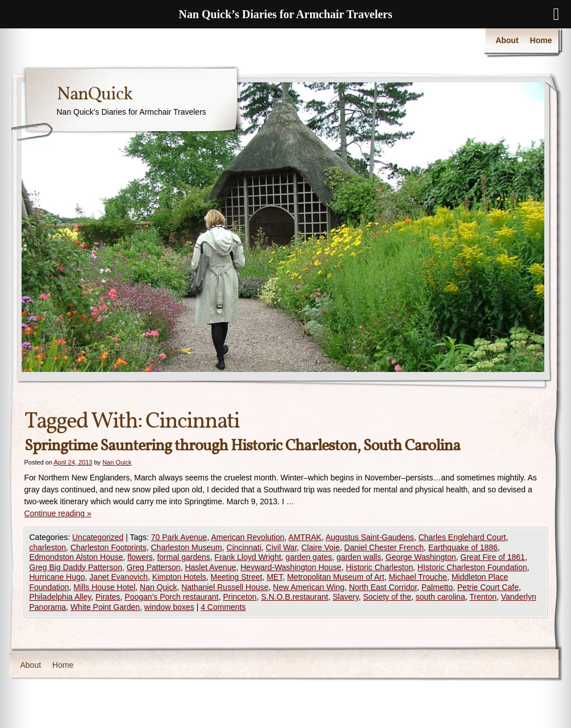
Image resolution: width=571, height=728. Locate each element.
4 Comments (223, 607)
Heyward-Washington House (291, 567)
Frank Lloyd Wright (248, 557)
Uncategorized (98, 537)
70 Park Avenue (179, 537)
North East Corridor (383, 587)
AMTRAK (305, 537)
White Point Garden (105, 607)
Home (541, 40)
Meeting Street (237, 577)
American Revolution (247, 537)
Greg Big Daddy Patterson (76, 567)
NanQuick (95, 95)
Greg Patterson (154, 567)
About (507, 40)
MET (274, 577)
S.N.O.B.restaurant (294, 597)
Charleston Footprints (109, 547)
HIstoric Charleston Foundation (472, 567)
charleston (48, 547)
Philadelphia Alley (61, 597)
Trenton (483, 597)
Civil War (282, 547)
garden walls (359, 557)
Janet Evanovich (118, 577)
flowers (140, 557)
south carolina (441, 597)
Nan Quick (117, 462)
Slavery (345, 597)
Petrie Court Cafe (488, 587)
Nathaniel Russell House (225, 587)
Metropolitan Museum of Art (335, 577)
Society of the (387, 597)
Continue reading (58, 513)
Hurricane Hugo (57, 577)
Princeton (239, 597)
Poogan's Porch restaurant (171, 597)
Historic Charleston (380, 567)
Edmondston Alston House (76, 557)
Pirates (108, 597)
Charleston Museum (187, 547)
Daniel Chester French (384, 547)
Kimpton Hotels (179, 577)
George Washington (421, 557)
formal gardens (183, 557)
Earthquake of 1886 (463, 547)
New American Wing (309, 587)
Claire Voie (320, 547)
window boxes (169, 607)
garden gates (309, 557)
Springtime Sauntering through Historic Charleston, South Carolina (242, 446)
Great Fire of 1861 (493, 557)
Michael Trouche (418, 577)
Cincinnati (244, 547)
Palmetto (437, 587)
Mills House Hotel (104, 587)
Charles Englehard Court (462, 537)
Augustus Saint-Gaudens (370, 537)
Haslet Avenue (210, 567)
